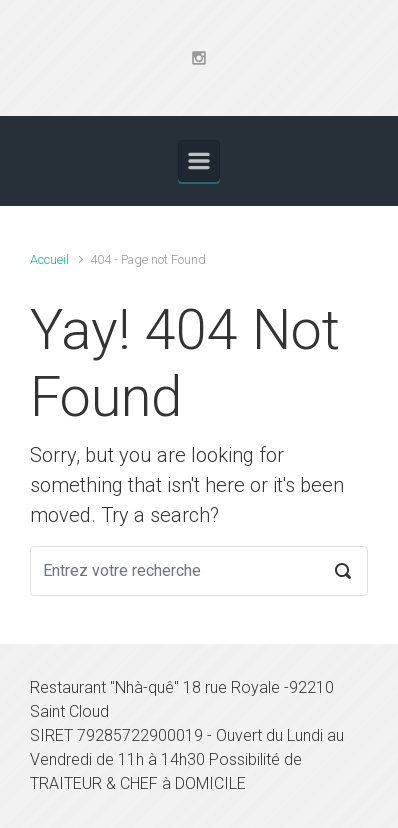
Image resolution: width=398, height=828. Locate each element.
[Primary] (199, 161)
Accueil (49, 259)
